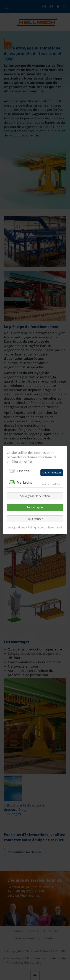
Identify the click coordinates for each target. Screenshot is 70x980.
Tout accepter (35, 507)
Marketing (25, 482)
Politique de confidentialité (45, 527)
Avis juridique (17, 527)
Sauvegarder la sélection (35, 496)
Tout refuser (35, 519)
